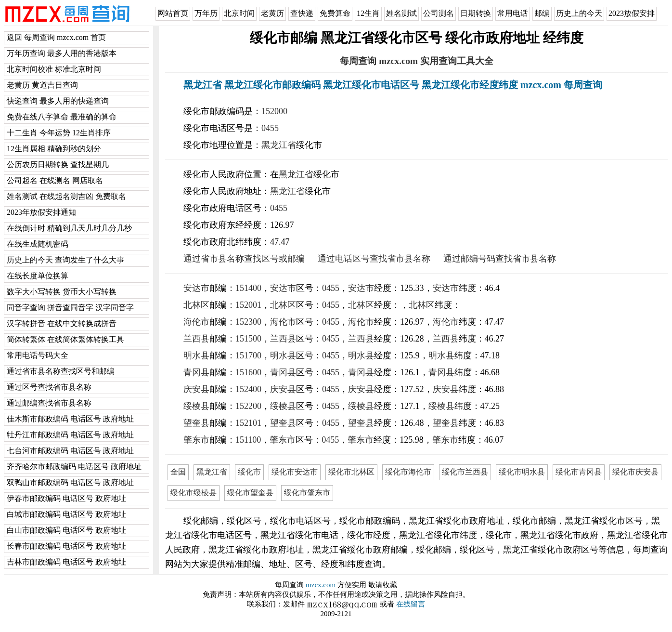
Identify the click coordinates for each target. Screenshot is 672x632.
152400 (248, 389)
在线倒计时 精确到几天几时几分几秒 (69, 228)
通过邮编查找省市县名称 (49, 403)
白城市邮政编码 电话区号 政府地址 (66, 514)
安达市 (196, 288)
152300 (248, 322)
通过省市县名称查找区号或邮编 (244, 259)
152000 (274, 111)
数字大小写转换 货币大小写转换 (62, 292)
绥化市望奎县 (250, 493)
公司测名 (439, 13)
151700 (248, 355)
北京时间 (239, 13)
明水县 (196, 355)
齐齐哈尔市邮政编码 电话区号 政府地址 (74, 467)
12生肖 (368, 13)
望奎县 (196, 423)
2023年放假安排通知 (41, 212)
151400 (248, 288)
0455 (270, 128)
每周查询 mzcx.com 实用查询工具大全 (416, 61)
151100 (248, 440)
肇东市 (196, 440)
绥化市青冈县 (579, 472)
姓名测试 (401, 13)
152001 (248, 305)
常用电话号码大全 (38, 355)
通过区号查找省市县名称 (49, 387)
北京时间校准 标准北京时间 (54, 69)
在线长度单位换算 (38, 276)
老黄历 (272, 13)
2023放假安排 (632, 13)
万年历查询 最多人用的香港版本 (62, 53)
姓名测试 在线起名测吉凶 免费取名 (66, 196)
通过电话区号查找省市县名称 (374, 259)
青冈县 (196, 372)
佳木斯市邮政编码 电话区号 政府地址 (70, 419)
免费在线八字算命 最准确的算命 (62, 117)
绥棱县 (196, 406)
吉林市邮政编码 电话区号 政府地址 (66, 562)
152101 (248, 423)
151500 (248, 339)
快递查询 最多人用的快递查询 (58, 101)
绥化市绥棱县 (194, 493)
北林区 (196, 305)
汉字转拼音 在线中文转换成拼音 (62, 323)
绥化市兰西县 (465, 472)
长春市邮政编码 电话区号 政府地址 (66, 546)
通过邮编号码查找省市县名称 (500, 259)
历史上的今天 (579, 13)
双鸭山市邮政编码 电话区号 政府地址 (70, 482)
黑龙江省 (279, 145)
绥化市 (249, 472)
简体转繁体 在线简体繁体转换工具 (65, 339)
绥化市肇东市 (307, 493)
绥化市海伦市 (408, 472)
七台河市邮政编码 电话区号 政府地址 (70, 451)
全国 (178, 472)
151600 (248, 372)
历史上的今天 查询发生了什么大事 (65, 260)
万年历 (206, 13)
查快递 (302, 13)
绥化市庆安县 (635, 472)
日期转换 (476, 13)
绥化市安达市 (295, 472)
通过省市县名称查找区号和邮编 (61, 371)
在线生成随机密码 (38, 244)
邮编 (542, 13)
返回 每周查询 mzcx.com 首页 (56, 37)
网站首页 (173, 13)
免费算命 (335, 13)
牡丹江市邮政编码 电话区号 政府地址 (70, 435)
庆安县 (196, 389)
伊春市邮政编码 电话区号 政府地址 (66, 498)
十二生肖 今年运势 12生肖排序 (59, 133)
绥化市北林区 (351, 472)
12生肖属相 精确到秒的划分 (54, 149)
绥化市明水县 (522, 472)
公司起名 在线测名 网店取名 (55, 180)
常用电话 (513, 13)
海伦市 (196, 322)
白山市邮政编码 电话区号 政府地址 (66, 530)
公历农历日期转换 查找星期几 (58, 165)
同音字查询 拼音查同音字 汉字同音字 (70, 308)
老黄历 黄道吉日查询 (42, 85)
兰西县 (196, 339)
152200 (248, 406)
